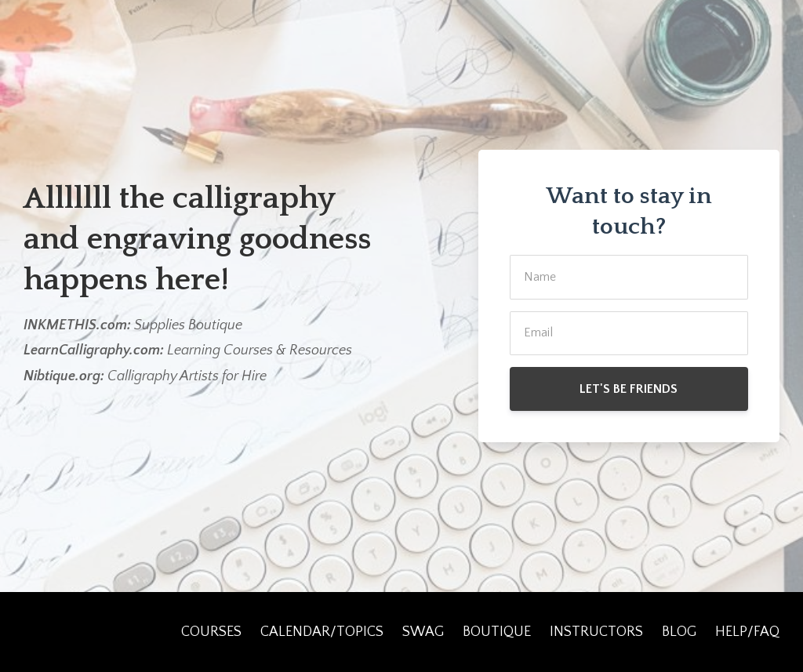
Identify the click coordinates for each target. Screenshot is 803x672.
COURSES (211, 632)
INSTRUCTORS (596, 632)
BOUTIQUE (497, 632)
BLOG (679, 632)
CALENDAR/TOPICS (322, 632)
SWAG (423, 632)
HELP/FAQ (747, 632)
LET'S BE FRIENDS (629, 389)
